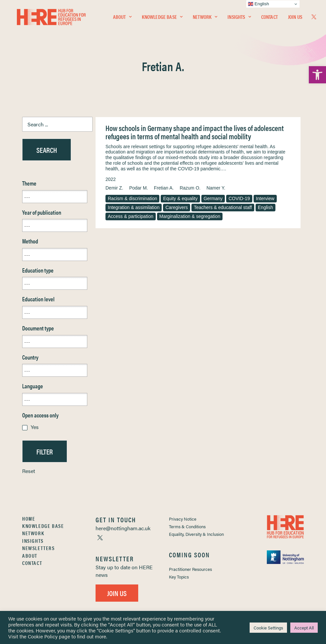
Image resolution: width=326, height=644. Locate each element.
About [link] (122, 19)
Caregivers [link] (177, 207)
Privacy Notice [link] (183, 519)
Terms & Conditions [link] (187, 526)
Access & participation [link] (131, 216)
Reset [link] (29, 471)
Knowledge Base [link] (162, 19)
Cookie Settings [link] (268, 628)
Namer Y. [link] (216, 188)
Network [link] (205, 19)
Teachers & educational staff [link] (223, 207)
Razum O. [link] (190, 188)
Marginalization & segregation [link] (190, 216)
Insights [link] (239, 19)
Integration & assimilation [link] (134, 207)
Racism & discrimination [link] (132, 198)
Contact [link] (269, 19)
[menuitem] (122, 19)
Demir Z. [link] (114, 188)
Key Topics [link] (179, 577)
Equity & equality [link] (180, 198)
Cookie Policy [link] (43, 636)
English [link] (265, 207)
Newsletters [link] (39, 548)
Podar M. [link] (139, 188)
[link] (317, 75)
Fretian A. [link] (164, 188)
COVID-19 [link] (239, 198)
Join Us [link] (295, 19)
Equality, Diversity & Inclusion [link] (196, 534)
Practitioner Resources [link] (190, 569)
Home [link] (29, 518)
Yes (35, 427)
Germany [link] (213, 198)
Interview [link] (265, 198)
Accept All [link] (304, 628)
